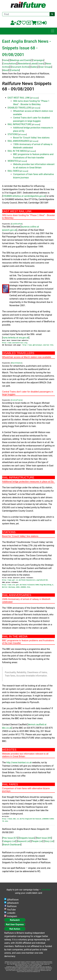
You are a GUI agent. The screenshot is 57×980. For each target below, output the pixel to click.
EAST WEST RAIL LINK (19, 98)
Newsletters (24, 64)
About (6, 70)
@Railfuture (13, 900)
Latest (33, 64)
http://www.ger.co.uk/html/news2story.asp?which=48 (25, 580)
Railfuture (12, 906)
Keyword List (24, 841)
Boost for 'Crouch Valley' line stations (31, 138)
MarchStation (17, 363)
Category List (9, 841)
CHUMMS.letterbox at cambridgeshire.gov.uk (24, 196)
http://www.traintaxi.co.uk (19, 762)
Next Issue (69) (44, 838)
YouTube (11, 910)
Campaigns (38, 60)
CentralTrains (17, 400)
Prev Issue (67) (10, 838)
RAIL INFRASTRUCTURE (19, 124)
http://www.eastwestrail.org (15, 343)
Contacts (15, 70)
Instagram (12, 916)
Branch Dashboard (12, 845)
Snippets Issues (27, 838)
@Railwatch (13, 903)
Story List (49, 841)
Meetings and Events (21, 60)
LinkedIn (11, 913)
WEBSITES (13, 161)
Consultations (9, 64)
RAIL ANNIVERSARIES (18, 141)
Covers (40, 64)
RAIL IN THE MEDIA (17, 151)
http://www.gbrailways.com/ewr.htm (38, 345)
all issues (34, 98)
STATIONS (13, 134)
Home (6, 60)
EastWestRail (17, 224)
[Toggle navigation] (53, 31)
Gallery (34, 67)
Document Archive (20, 67)
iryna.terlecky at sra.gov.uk (16, 338)
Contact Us (46, 964)
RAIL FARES (13, 171)
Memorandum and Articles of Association (25, 966)
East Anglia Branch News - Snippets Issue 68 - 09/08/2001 (26, 48)
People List (37, 841)
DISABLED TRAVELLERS (19, 108)
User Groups (45, 67)
